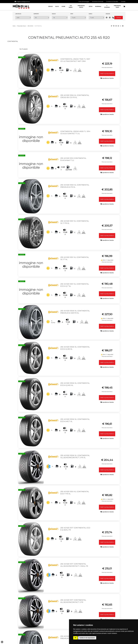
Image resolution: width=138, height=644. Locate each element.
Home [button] (63, 6)
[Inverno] (110, 18)
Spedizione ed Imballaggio (103, 614)
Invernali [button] (98, 6)
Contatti (69, 614)
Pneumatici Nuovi (22, 26)
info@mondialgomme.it (22, 2)
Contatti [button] (123, 2)
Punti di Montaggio (69, 612)
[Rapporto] (41, 18)
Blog (69, 619)
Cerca (119, 18)
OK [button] (75, 638)
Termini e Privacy (69, 615)
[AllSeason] (113, 18)
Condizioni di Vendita (103, 606)
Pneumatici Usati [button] (117, 7)
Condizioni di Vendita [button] (112, 2)
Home (14, 26)
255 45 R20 (30, 26)
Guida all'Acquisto (103, 612)
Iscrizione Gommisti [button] (98, 2)
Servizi (69, 608)
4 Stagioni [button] (107, 7)
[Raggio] (60, 18)
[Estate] (107, 18)
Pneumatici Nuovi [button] (81, 7)
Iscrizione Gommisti (69, 617)
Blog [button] (57, 6)
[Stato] (78, 18)
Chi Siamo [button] (71, 7)
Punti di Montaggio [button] (84, 2)
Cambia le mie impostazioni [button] (87, 638)
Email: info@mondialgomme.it (35, 610)
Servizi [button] (50, 6)
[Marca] (97, 18)
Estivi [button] (91, 6)
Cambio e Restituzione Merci (103, 610)
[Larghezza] (23, 18)
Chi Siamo (69, 610)
